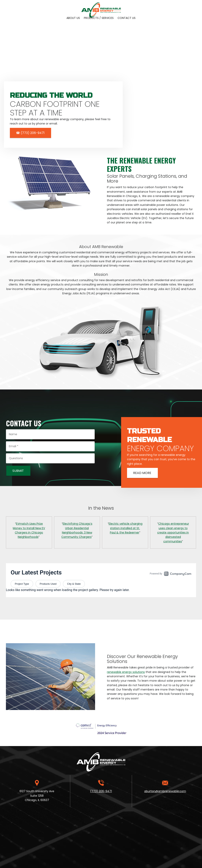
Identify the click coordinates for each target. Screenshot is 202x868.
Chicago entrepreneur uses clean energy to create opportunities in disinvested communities (173, 533)
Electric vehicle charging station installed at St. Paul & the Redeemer (126, 528)
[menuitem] (73, 18)
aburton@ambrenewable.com (165, 791)
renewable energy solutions (126, 672)
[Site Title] (101, 7)
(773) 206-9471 (101, 791)
